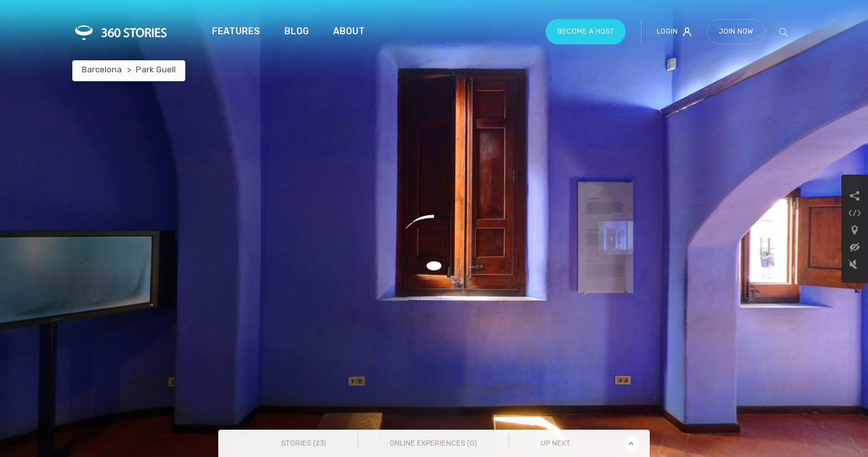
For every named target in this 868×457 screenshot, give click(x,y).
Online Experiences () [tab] (433, 443)
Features (236, 31)
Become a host (586, 31)
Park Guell (156, 70)
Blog (297, 31)
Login (674, 32)
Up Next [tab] (556, 443)
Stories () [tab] (304, 443)
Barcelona (102, 70)
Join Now (736, 31)
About (349, 31)
